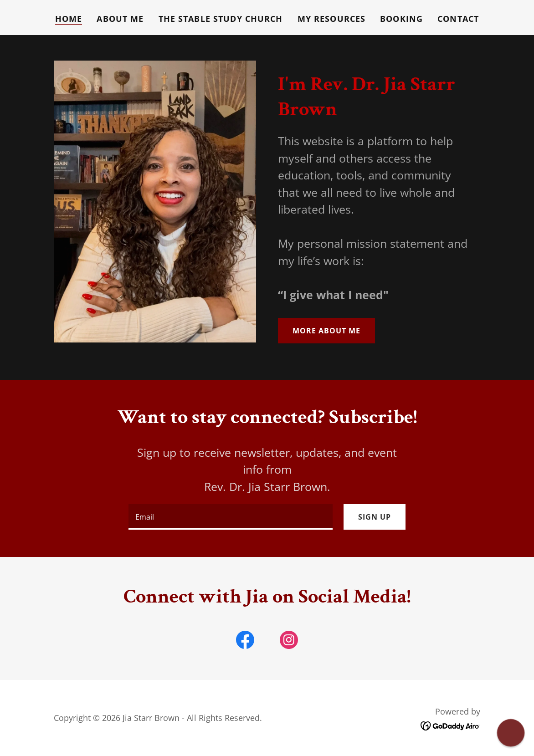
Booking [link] (401, 19)
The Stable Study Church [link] (221, 19)
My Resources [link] (332, 19)
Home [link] (69, 19)
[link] (245, 642)
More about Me (326, 331)
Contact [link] (458, 19)
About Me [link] (120, 19)
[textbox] (231, 517)
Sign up (375, 517)
